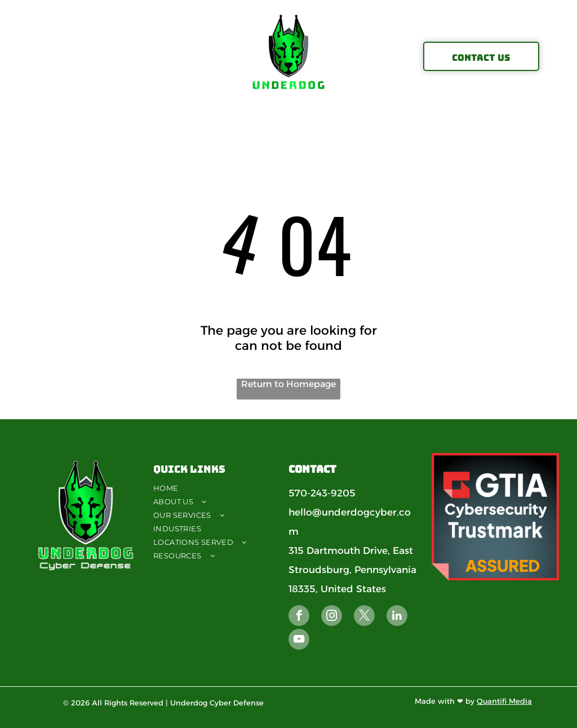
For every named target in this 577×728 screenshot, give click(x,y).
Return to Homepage (288, 384)
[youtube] (299, 641)
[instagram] (332, 617)
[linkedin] (397, 617)
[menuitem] (219, 488)
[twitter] (364, 617)
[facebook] (299, 617)
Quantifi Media (504, 701)
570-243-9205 (322, 493)
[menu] (25, 56)
